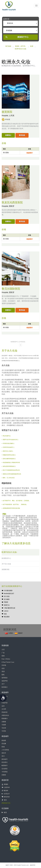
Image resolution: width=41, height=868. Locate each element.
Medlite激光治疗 (9, 593)
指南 (3, 656)
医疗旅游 (8, 46)
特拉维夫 (5, 762)
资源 (3, 672)
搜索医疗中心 (23, 37)
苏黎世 (4, 775)
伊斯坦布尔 (5, 716)
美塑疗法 (7, 605)
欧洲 (32, 46)
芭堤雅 (4, 744)
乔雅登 (6, 602)
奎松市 (4, 753)
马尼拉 (4, 731)
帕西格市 (5, 766)
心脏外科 (7, 788)
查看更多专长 (6, 803)
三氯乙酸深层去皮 (10, 608)
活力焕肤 (7, 599)
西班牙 (12, 206)
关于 (3, 684)
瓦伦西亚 (5, 769)
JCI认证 (8, 119)
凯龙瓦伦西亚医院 (12, 203)
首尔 (3, 756)
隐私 (3, 675)
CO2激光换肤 (8, 591)
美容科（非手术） (21, 46)
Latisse (6, 611)
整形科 (6, 791)
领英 (4, 813)
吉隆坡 (4, 722)
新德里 (4, 741)
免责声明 (5, 681)
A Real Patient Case (8, 662)
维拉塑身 (7, 617)
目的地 (4, 665)
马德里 (4, 725)
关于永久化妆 (6, 564)
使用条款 (5, 678)
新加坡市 (5, 759)
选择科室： (7, 19)
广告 (3, 653)
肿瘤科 (6, 784)
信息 (3, 669)
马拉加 (4, 728)
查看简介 (8, 135)
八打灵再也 (5, 750)
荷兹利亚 (5, 712)
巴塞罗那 (5, 703)
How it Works (6, 659)
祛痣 (5, 614)
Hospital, (5, 116)
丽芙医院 (7, 112)
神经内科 (7, 797)
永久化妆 (7, 596)
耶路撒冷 (5, 719)
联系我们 (5, 687)
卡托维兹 (5, 772)
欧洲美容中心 (6, 558)
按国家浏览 (6, 569)
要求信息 (22, 135)
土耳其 (12, 116)
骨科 (5, 800)
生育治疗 (7, 794)
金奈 (3, 706)
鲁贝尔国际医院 (11, 289)
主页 (3, 650)
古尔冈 (4, 709)
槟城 (3, 747)
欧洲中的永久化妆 (21, 49)
